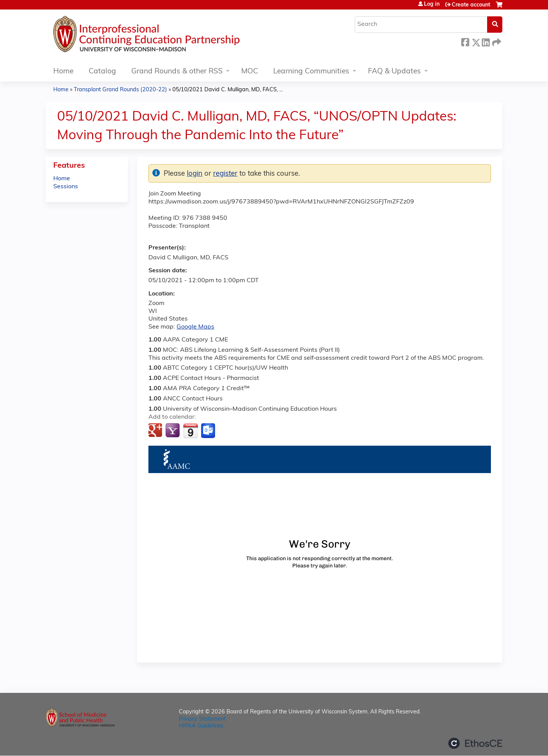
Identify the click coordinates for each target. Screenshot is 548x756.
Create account (471, 5)
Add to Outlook (209, 431)
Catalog (102, 72)
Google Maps (195, 327)
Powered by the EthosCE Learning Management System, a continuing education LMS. (475, 743)
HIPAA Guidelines (201, 726)
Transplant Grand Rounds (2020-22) (120, 90)
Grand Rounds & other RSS (177, 72)
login (195, 174)
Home (63, 72)
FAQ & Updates (394, 72)
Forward (496, 41)
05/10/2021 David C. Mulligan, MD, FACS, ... (228, 90)
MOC (250, 72)
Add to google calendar (156, 431)
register (225, 174)
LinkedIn (486, 41)
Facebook (465, 41)
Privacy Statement (202, 719)
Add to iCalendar (190, 430)
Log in (432, 5)
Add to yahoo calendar (173, 431)
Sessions (66, 187)
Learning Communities (311, 72)
